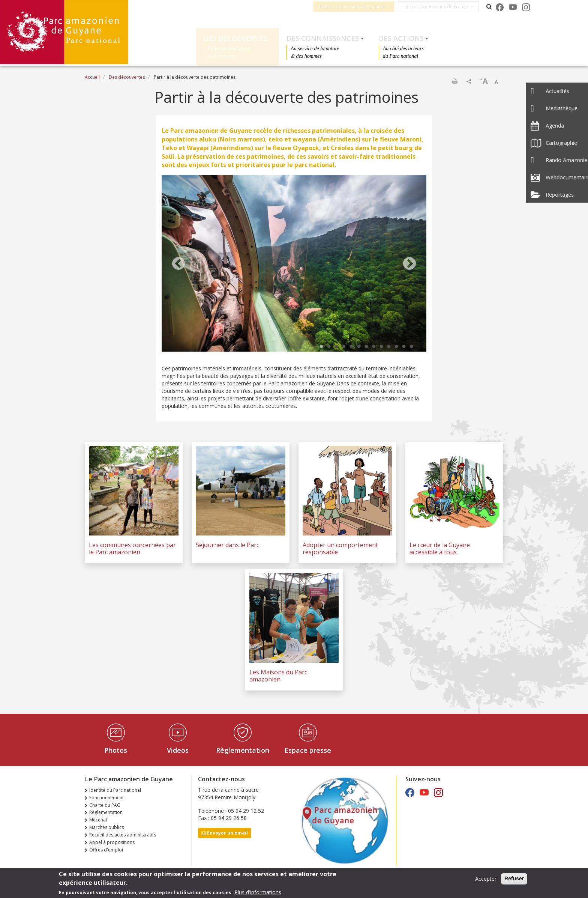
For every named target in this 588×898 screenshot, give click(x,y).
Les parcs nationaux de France (439, 7)
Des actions (401, 38)
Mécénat (98, 820)
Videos (178, 750)
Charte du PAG (105, 805)
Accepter (486, 879)
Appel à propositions (112, 842)
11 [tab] (396, 347)
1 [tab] (321, 347)
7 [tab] (366, 347)
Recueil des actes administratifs (123, 835)
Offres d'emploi (106, 850)
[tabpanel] (294, 264)
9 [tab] (381, 347)
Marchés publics (106, 827)
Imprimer (454, 81)
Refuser (514, 879)
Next (409, 264)
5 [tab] (351, 347)
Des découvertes (235, 38)
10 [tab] (389, 347)
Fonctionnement (106, 798)
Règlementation (243, 750)
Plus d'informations (258, 893)
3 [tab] (336, 347)
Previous (178, 264)
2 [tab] (329, 347)
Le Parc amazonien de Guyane (355, 7)
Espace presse (308, 750)
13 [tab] (411, 347)
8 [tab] (374, 347)
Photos (116, 750)
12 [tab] (404, 347)
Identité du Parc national (115, 790)
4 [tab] (344, 347)
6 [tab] (359, 347)
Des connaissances (323, 38)
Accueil (92, 77)
